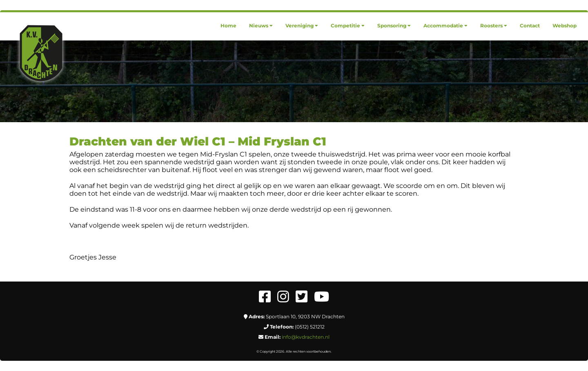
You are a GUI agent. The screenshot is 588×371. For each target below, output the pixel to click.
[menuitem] (228, 26)
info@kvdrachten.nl (306, 337)
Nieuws (261, 26)
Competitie (348, 26)
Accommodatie (445, 26)
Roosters (494, 26)
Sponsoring (394, 26)
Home (228, 26)
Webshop (565, 26)
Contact (530, 26)
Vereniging (302, 26)
